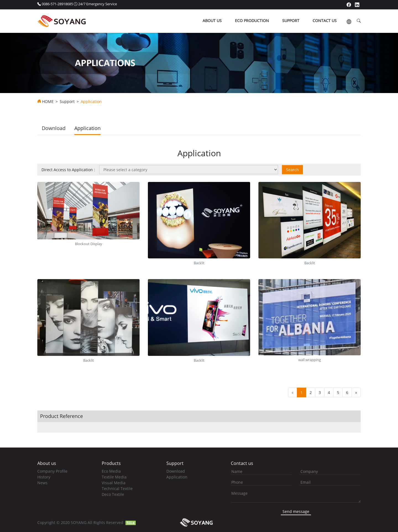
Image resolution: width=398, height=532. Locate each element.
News (42, 483)
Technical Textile (117, 489)
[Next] (356, 393)
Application (87, 128)
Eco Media (111, 471)
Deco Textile (113, 494)
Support (67, 102)
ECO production (252, 21)
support (291, 21)
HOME (48, 102)
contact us (325, 21)
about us (212, 21)
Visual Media (114, 483)
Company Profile (52, 471)
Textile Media (114, 477)
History (44, 477)
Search (292, 170)
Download (54, 128)
